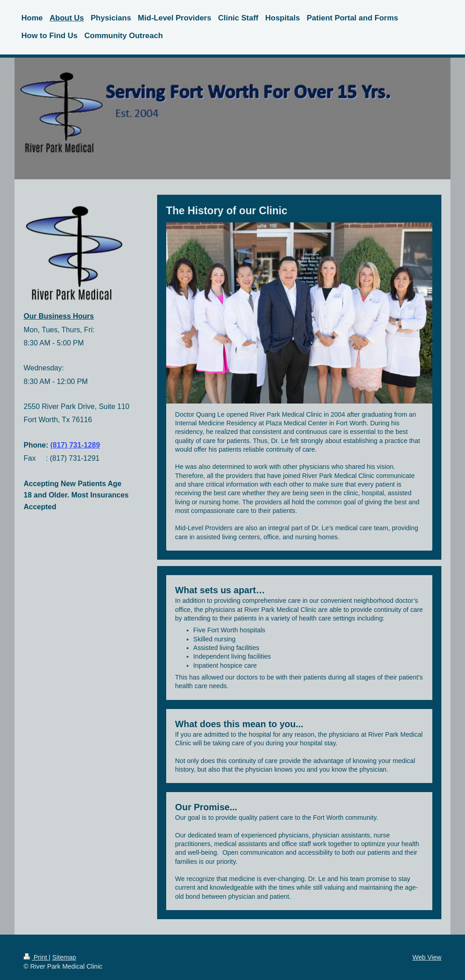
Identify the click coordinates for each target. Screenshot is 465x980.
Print (36, 957)
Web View (427, 957)
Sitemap (64, 957)
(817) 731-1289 (75, 445)
